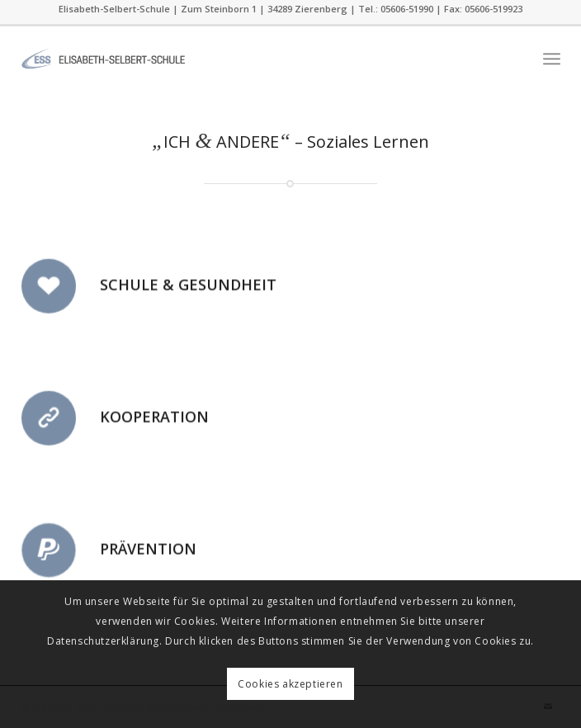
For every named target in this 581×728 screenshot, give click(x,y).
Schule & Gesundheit (188, 287)
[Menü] (552, 59)
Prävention (148, 551)
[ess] (236, 59)
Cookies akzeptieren (290, 684)
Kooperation (154, 419)
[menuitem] (552, 59)
